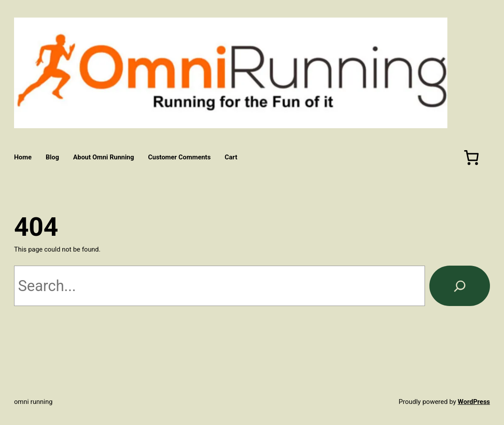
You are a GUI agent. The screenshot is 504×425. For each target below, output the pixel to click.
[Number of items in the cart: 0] (471, 157)
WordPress (474, 402)
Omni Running (33, 402)
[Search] (460, 286)
